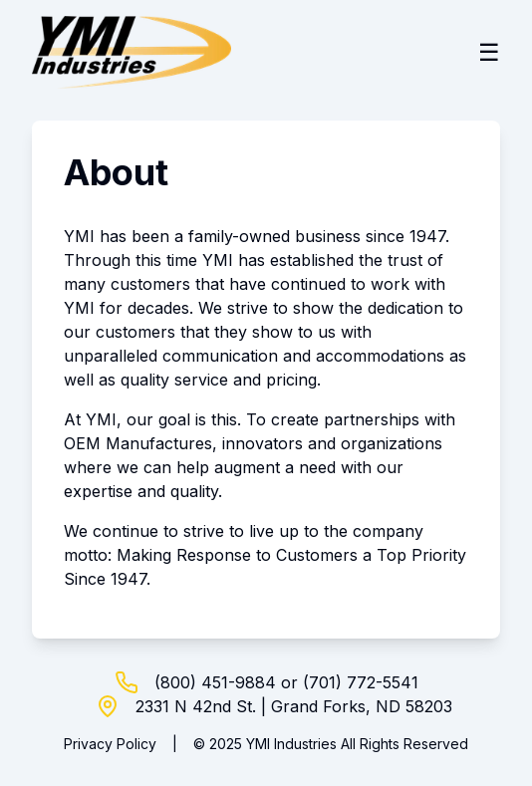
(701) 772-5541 (361, 682)
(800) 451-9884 (215, 682)
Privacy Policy (110, 744)
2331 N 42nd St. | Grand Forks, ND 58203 (294, 706)
